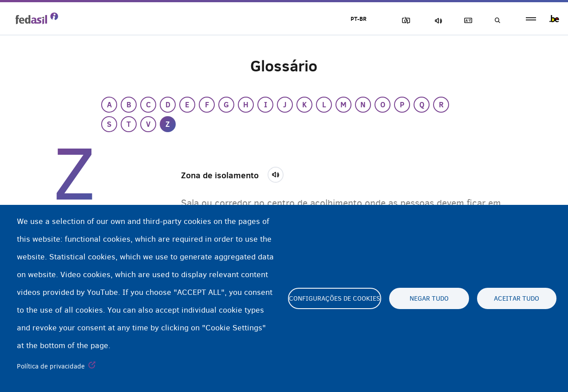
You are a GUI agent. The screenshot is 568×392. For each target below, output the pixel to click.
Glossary (466, 21)
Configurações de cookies (335, 298)
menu (531, 19)
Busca (497, 21)
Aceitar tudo (517, 298)
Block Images (404, 21)
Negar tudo (429, 298)
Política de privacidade (51, 366)
